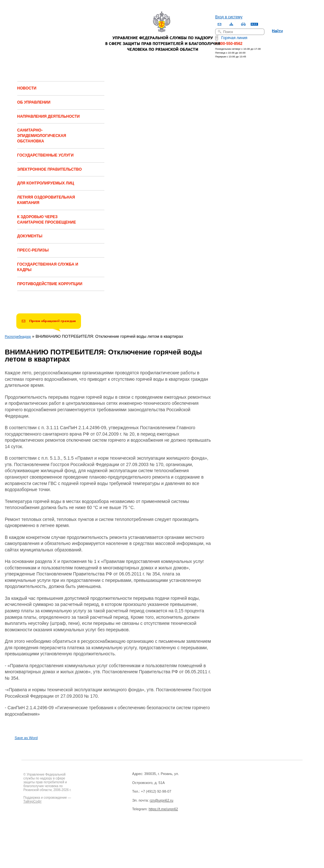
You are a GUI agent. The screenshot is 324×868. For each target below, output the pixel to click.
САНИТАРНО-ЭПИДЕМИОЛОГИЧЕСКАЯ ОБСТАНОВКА (42, 136)
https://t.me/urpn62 (163, 809)
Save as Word (26, 738)
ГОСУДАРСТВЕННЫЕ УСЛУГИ (45, 155)
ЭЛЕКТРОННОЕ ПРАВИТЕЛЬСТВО (50, 169)
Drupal (51, 835)
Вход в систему (229, 17)
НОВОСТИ (27, 88)
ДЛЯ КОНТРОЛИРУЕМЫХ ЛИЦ (46, 183)
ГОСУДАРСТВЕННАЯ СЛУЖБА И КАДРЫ (48, 267)
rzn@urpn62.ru (162, 800)
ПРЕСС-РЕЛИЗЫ (33, 250)
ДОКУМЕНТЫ (30, 236)
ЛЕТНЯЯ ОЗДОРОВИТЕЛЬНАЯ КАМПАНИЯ (46, 200)
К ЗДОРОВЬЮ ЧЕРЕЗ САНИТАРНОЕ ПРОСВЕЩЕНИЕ (47, 220)
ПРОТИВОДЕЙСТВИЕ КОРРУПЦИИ (50, 284)
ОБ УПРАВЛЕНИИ (34, 102)
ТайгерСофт (32, 801)
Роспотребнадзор (18, 337)
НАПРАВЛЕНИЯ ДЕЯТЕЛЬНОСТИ (49, 116)
